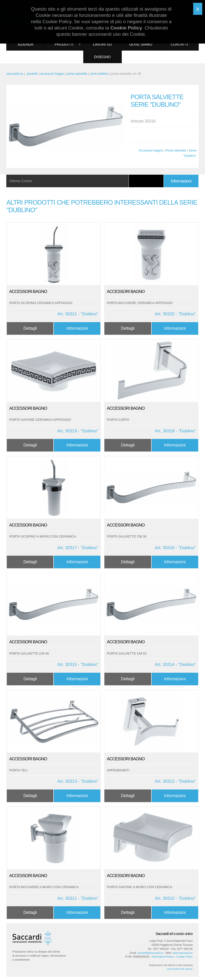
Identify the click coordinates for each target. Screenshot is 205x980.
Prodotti (64, 44)
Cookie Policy (185, 957)
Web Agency (186, 969)
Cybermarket (173, 969)
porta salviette (77, 74)
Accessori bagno (151, 150)
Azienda (25, 44)
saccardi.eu (15, 74)
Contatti (179, 44)
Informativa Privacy (163, 957)
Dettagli (30, 328)
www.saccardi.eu (182, 953)
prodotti (32, 74)
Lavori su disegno (102, 51)
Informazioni (181, 181)
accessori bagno (52, 74)
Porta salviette (176, 150)
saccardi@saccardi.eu (150, 953)
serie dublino (99, 74)
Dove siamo (141, 44)
